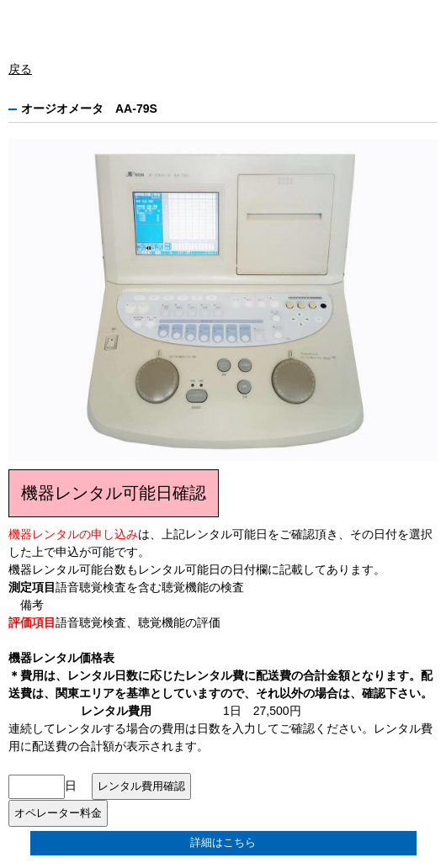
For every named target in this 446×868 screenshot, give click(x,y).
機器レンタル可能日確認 (114, 493)
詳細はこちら (223, 843)
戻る (20, 69)
